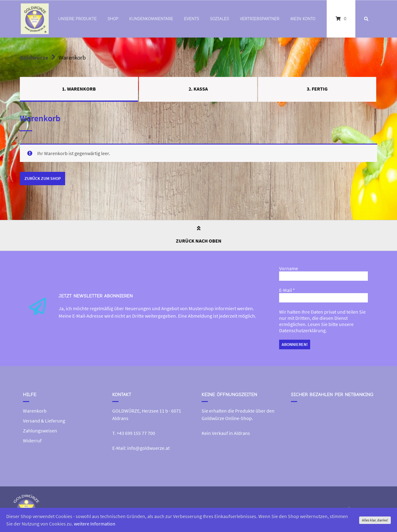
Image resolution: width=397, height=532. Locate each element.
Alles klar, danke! (375, 520)
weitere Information (95, 524)
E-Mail (287, 290)
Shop (113, 19)
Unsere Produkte (78, 19)
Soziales (219, 19)
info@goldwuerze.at (148, 448)
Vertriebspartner (260, 19)
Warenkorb (35, 411)
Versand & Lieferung (44, 421)
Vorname (289, 268)
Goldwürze (34, 57)
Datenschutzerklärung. (303, 330)
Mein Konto (303, 19)
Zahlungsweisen (40, 431)
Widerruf (32, 440)
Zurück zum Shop (43, 178)
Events (192, 19)
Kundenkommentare (151, 19)
